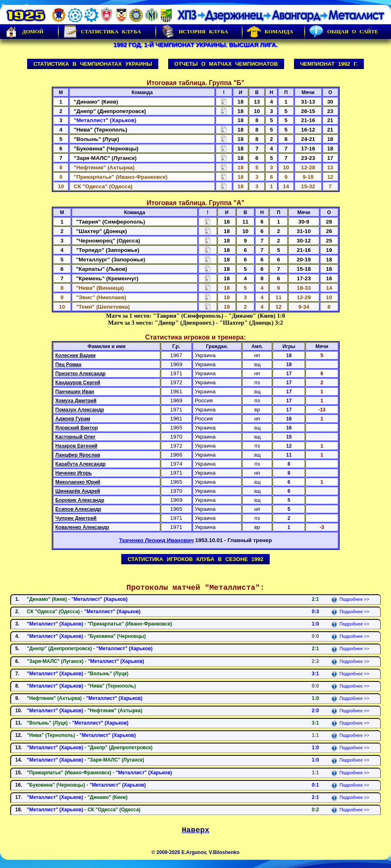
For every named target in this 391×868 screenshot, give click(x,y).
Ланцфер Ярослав (78, 455)
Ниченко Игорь (74, 473)
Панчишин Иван (75, 392)
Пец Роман (69, 365)
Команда (270, 32)
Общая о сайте (344, 32)
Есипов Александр (79, 509)
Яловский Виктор (77, 428)
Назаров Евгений (76, 446)
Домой (24, 32)
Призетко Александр (81, 374)
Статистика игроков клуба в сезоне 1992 (195, 559)
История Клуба (194, 32)
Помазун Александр (80, 410)
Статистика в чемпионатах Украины (93, 64)
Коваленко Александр (82, 527)
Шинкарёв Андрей (78, 491)
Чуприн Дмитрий (76, 518)
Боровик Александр (80, 500)
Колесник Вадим (76, 356)
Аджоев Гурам (73, 419)
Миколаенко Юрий (78, 482)
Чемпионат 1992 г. (329, 64)
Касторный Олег (76, 437)
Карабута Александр (81, 464)
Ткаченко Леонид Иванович (157, 540)
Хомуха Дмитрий (76, 401)
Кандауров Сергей (78, 383)
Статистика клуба (102, 32)
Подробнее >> (350, 599)
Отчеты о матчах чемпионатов (226, 64)
